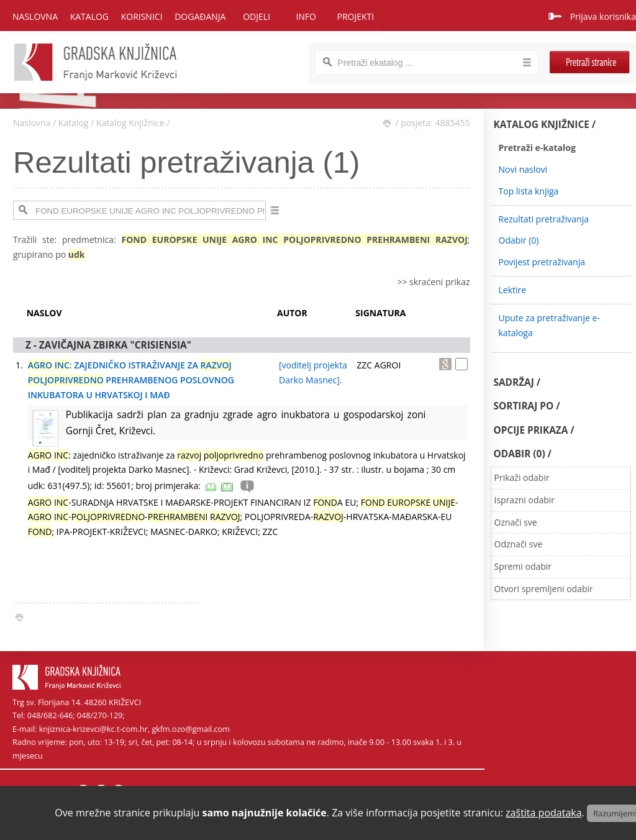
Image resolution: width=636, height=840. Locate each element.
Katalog (74, 123)
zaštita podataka (544, 813)
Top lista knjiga (529, 191)
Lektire (513, 290)
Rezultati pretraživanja (544, 219)
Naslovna (35, 16)
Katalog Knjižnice (130, 123)
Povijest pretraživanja (542, 262)
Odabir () (519, 240)
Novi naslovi (523, 169)
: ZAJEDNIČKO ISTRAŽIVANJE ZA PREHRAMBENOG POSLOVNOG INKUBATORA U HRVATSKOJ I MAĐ (131, 380)
